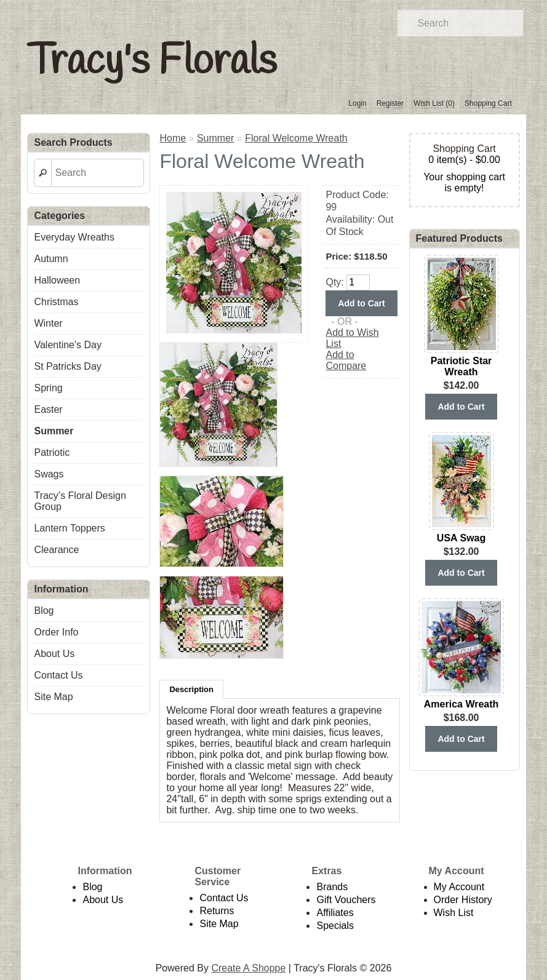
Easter (48, 409)
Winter (48, 323)
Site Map (53, 697)
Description (191, 689)
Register (390, 103)
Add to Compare (346, 360)
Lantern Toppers (69, 528)
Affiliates (335, 913)
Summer (54, 431)
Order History (463, 900)
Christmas (56, 302)
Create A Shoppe (248, 968)
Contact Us (58, 675)
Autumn (51, 259)
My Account (459, 887)
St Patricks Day (67, 366)
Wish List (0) (434, 103)
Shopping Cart (488, 103)
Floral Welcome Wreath (296, 138)
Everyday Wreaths (74, 237)
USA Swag (461, 538)
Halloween (57, 280)
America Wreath (461, 704)
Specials (335, 926)
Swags (49, 474)
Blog (44, 611)
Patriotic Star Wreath (461, 366)
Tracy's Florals (152, 62)
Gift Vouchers (346, 900)
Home (173, 138)
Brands (332, 887)
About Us (54, 654)
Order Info (56, 632)
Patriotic (52, 452)
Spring (48, 388)
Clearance (56, 550)
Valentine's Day (67, 345)
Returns (217, 911)
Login (357, 103)
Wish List (454, 913)
